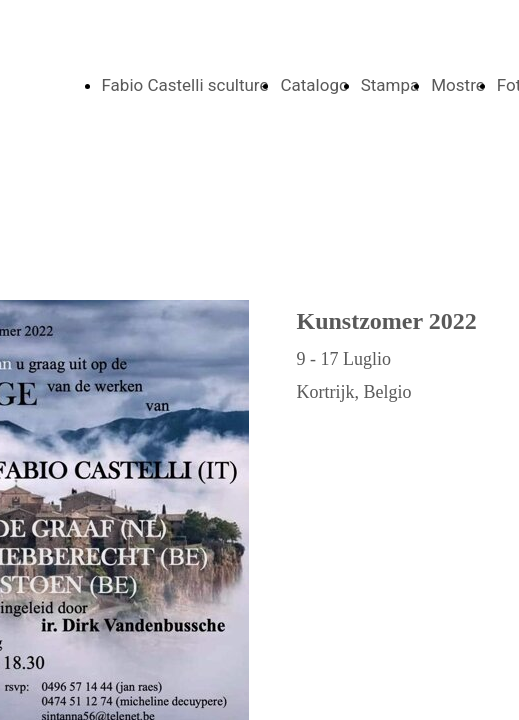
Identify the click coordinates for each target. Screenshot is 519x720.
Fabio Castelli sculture (185, 85)
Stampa (390, 85)
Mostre (458, 85)
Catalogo (314, 85)
